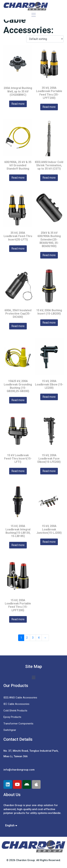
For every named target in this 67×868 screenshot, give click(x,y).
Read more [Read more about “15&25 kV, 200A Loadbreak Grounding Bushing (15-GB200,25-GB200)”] (18, 400)
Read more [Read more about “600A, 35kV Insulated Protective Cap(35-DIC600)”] (18, 326)
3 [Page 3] (33, 638)
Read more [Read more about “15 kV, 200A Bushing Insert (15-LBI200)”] (49, 323)
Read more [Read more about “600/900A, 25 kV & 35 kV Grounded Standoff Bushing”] (18, 178)
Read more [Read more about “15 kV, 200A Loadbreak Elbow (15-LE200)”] (49, 397)
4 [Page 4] (39, 638)
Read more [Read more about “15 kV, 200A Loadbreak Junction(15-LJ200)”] (49, 542)
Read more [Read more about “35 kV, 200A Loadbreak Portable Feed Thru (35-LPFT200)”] (49, 107)
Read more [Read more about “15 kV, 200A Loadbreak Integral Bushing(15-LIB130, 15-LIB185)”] (18, 545)
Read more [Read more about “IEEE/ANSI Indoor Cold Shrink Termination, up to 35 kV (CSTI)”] (49, 178)
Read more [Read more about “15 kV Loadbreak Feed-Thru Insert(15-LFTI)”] (18, 471)
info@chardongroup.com (19, 770)
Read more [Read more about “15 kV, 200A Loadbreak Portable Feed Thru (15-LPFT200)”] (18, 619)
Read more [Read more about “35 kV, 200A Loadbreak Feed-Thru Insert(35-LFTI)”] (18, 249)
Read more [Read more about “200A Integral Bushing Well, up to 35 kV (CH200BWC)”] (18, 104)
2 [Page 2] (27, 638)
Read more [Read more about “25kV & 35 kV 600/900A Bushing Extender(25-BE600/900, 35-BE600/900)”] (49, 255)
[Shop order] (45, 39)
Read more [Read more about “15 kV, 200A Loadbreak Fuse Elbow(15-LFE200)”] (49, 471)
